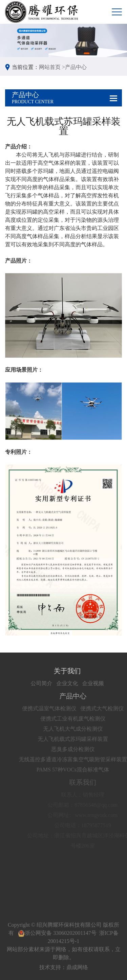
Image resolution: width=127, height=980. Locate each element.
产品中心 (76, 67)
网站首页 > (52, 67)
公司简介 (54, 683)
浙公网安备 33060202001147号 (57, 933)
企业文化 (79, 683)
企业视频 (105, 683)
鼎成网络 (77, 967)
